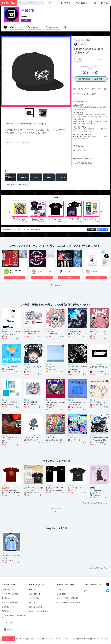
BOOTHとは (66, 3)
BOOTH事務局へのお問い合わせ (68, 602)
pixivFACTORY (78, 136)
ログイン (52, 3)
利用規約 (26, 639)
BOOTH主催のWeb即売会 (39, 611)
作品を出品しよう (82, 3)
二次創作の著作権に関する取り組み (14, 617)
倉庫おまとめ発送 (36, 607)
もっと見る (55, 287)
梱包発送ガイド (7, 607)
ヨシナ (95, 272)
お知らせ (60, 589)
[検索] (38, 3)
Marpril (24, 16)
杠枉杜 (68, 272)
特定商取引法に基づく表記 (83, 159)
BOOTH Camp (7, 622)
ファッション (79, 40)
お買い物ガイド (35, 594)
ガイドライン (50, 639)
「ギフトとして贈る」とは (85, 94)
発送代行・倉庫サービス (11, 602)
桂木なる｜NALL (44, 272)
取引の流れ (80, 146)
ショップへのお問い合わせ (83, 163)
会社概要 (19, 639)
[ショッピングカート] (95, 3)
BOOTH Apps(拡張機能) (10, 594)
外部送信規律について (78, 639)
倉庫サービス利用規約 (37, 639)
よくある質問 (62, 594)
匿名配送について (8, 598)
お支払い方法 (80, 151)
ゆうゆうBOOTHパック (96, 121)
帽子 (89, 40)
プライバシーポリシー (63, 639)
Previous (3, 71)
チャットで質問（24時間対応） (68, 598)
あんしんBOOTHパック (81, 121)
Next (70, 71)
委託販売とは (7, 611)
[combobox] (29, 3)
